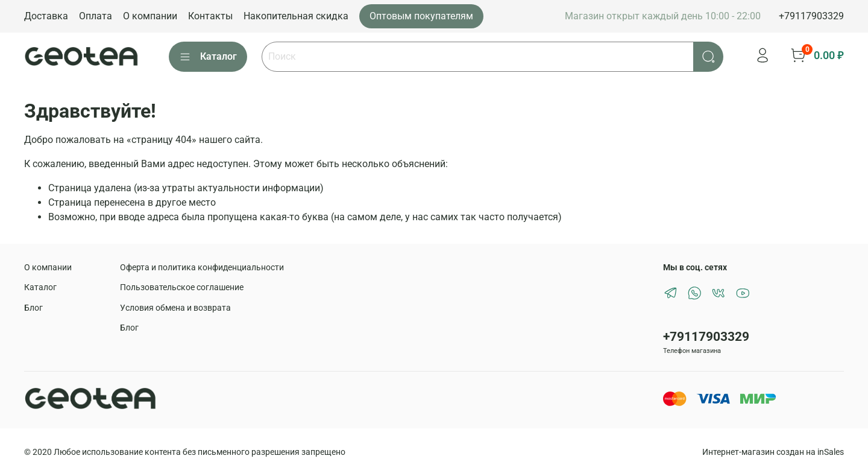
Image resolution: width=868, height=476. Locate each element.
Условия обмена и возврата (175, 308)
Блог (33, 308)
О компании (150, 16)
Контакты (210, 16)
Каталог (208, 57)
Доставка (46, 16)
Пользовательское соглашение (182, 287)
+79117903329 (811, 16)
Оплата (96, 16)
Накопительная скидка (296, 16)
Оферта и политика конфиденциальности (202, 268)
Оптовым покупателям (421, 16)
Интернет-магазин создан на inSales (773, 452)
